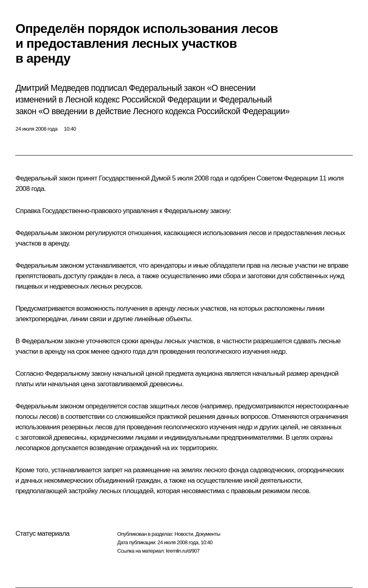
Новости (184, 534)
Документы (208, 534)
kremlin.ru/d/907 (183, 551)
